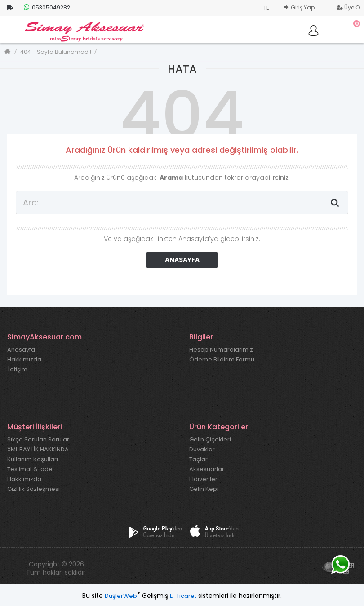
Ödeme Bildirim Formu (222, 360)
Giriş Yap (299, 7)
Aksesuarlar (207, 469)
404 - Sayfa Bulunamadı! (56, 52)
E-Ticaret (183, 596)
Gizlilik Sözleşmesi (33, 489)
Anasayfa (21, 350)
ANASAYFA (182, 260)
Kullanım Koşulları (33, 459)
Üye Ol (349, 7)
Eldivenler (203, 479)
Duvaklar (202, 450)
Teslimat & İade (30, 469)
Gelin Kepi (204, 489)
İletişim (17, 370)
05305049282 (47, 7)
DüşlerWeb (121, 596)
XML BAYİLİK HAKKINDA (38, 450)
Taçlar (198, 459)
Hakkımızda (24, 360)
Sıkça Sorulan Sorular (38, 440)
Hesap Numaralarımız (221, 350)
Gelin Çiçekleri (210, 440)
